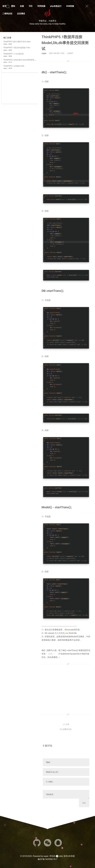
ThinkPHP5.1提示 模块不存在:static (17, 42)
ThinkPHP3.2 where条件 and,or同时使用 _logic (21, 60)
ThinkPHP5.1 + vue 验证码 (13, 54)
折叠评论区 (66, 729)
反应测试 (21, 14)
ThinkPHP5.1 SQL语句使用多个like (17, 48)
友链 (22, 6)
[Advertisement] (20, 88)
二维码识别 (7, 14)
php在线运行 (56, 6)
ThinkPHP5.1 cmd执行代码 (14, 66)
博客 (31, 6)
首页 (4, 6)
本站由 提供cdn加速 (62, 856)
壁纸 (13, 6)
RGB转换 (70, 6)
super (46, 856)
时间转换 (41, 6)
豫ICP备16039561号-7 (47, 859)
